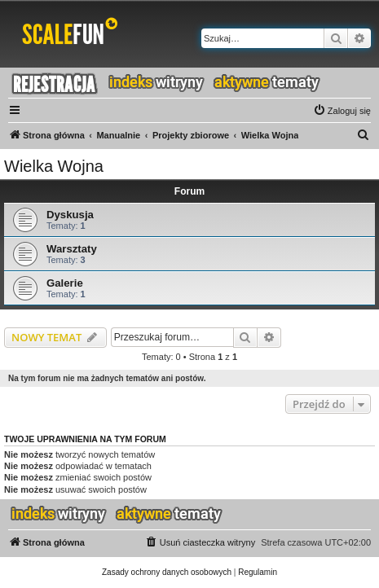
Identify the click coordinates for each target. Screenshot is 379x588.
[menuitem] (342, 111)
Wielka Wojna (54, 166)
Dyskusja (70, 215)
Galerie (65, 283)
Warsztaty (72, 249)
